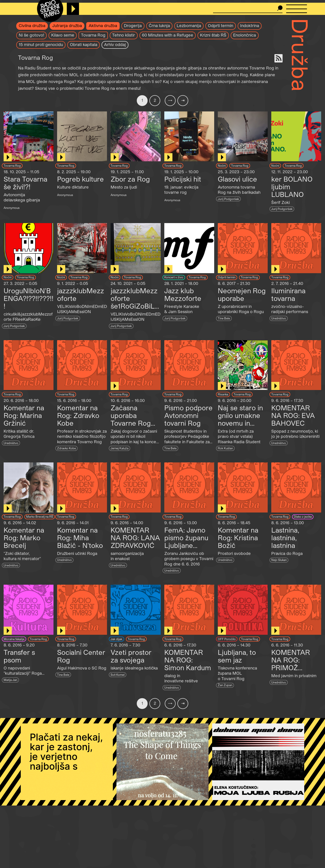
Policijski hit (183, 179)
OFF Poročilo (227, 639)
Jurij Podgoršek (228, 199)
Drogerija (133, 25)
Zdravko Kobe (66, 448)
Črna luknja (159, 25)
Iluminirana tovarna (288, 294)
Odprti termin (221, 25)
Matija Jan (10, 680)
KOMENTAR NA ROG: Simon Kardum (188, 660)
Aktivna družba (103, 25)
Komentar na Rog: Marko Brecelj (24, 538)
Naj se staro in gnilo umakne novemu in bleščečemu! (240, 419)
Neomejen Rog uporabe (242, 294)
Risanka (223, 394)
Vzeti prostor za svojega (131, 656)
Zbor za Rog (130, 179)
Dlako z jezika (303, 516)
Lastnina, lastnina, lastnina (285, 538)
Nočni (222, 165)
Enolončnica (245, 35)
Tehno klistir (124, 35)
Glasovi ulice (237, 179)
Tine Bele (224, 318)
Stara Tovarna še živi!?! (26, 183)
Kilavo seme (63, 35)
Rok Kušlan (225, 448)
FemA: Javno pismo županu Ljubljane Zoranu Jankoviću (186, 545)
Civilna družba (32, 25)
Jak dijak (116, 639)
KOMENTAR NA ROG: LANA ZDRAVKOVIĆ (135, 538)
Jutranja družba (67, 25)
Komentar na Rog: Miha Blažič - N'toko (80, 538)
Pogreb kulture (80, 179)
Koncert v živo (174, 277)
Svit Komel (118, 675)
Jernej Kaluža (120, 448)
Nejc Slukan (279, 560)
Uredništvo (279, 318)
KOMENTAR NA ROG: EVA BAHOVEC (293, 415)
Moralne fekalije (14, 639)
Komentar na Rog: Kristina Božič (238, 538)
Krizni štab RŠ (213, 35)
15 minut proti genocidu (41, 44)
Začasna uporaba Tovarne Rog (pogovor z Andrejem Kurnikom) (131, 427)
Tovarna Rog (93, 35)
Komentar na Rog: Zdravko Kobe (78, 415)
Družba (301, 55)
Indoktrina (250, 25)
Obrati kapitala (84, 44)
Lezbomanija (189, 25)
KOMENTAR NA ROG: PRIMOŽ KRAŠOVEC (291, 664)
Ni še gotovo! (31, 35)
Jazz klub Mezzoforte (183, 294)
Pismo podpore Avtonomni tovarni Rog (188, 415)
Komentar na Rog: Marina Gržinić (24, 415)
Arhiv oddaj (115, 44)
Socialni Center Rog (81, 656)
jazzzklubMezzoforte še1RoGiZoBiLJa (134, 302)
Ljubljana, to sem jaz (237, 656)
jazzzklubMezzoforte (81, 294)
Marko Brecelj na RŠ (40, 516)
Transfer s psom (19, 656)
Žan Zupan (225, 685)
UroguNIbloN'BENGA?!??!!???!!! (29, 298)
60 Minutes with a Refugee (168, 35)
